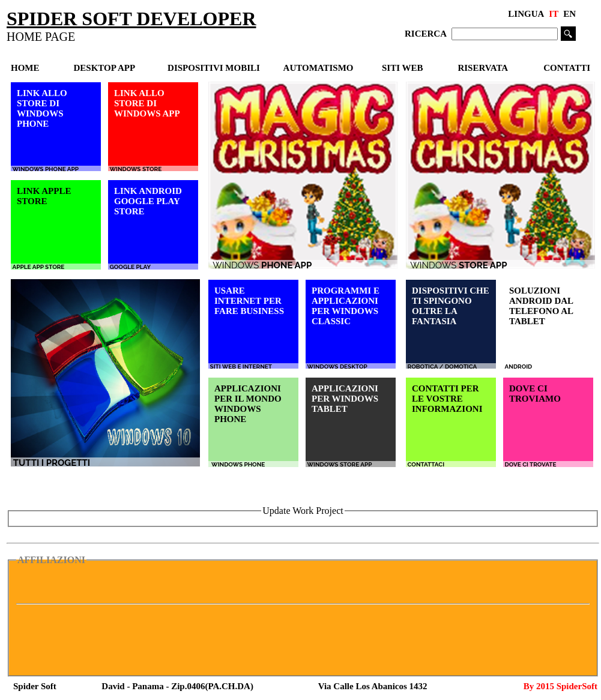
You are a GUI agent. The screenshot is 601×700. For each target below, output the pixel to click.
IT (554, 14)
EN (569, 14)
